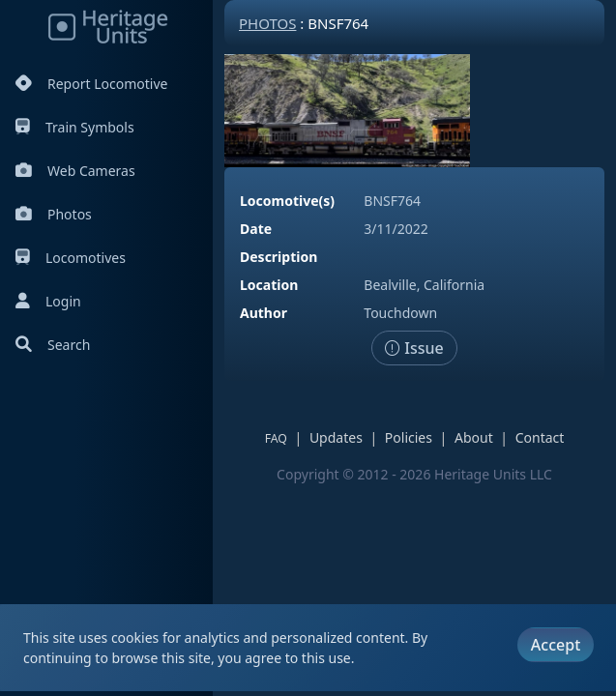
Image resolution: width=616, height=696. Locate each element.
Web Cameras (75, 171)
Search (53, 345)
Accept (556, 645)
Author (264, 313)
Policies (409, 437)
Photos (54, 214)
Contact (540, 437)
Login (48, 301)
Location (269, 285)
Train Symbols (75, 127)
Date (256, 229)
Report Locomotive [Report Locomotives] (91, 84)
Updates (336, 437)
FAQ (276, 438)
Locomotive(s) (287, 201)
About (474, 437)
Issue (414, 348)
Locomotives (71, 258)
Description (279, 257)
